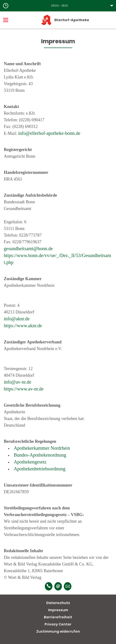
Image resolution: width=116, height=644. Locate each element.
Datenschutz (58, 603)
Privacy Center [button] (58, 624)
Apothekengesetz (30, 462)
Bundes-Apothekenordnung (40, 455)
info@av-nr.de (18, 382)
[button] (58, 6)
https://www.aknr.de (23, 326)
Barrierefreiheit (58, 617)
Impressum (58, 610)
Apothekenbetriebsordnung (40, 469)
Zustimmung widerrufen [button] (58, 631)
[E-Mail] (58, 586)
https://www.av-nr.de (24, 389)
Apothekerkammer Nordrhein (42, 448)
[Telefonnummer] (49, 586)
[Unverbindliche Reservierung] (68, 586)
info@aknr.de (17, 319)
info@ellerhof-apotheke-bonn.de (49, 133)
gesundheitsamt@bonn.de (28, 249)
